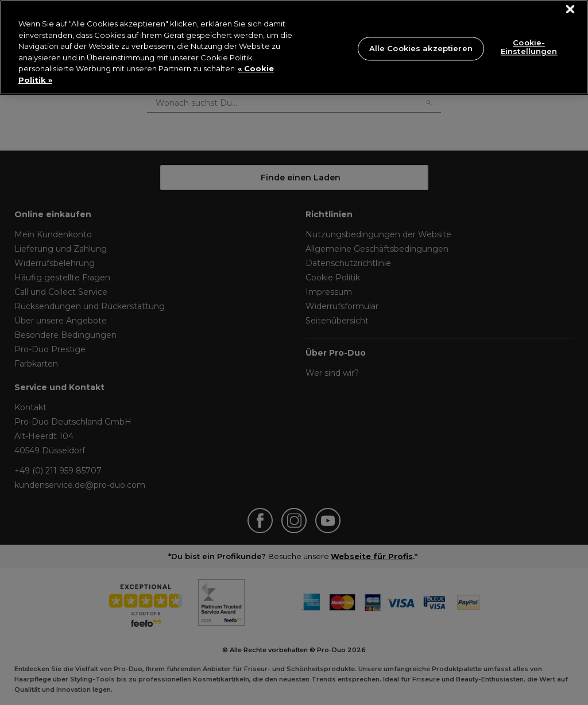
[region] (294, 47)
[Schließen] (570, 9)
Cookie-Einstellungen (529, 47)
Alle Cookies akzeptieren (421, 48)
